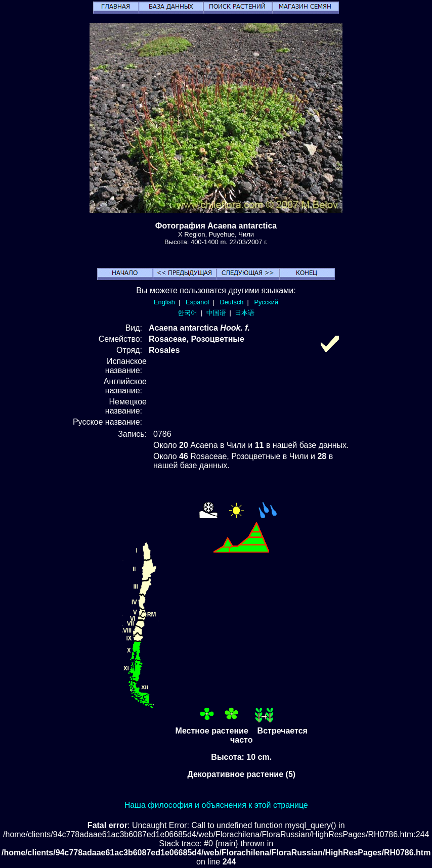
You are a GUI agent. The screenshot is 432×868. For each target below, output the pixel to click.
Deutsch (231, 302)
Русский (266, 302)
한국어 (187, 313)
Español (197, 302)
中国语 (216, 313)
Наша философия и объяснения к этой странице (216, 805)
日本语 (245, 313)
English (164, 302)
